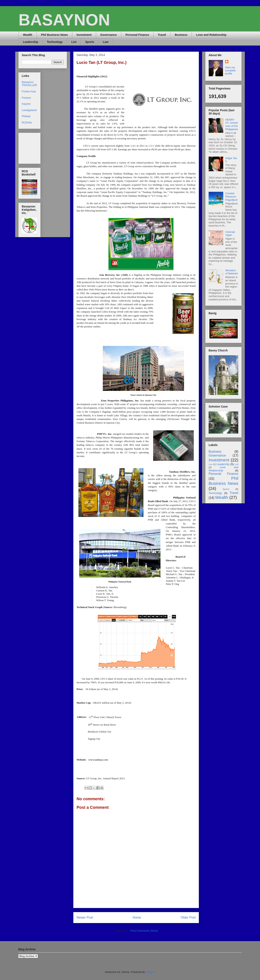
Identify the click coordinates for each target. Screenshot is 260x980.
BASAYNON (64, 20)
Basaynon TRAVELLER (29, 84)
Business (181, 35)
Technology (55, 42)
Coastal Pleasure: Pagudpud (231, 196)
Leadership (31, 42)
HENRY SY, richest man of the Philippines (232, 124)
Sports (90, 42)
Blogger (150, 972)
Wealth (28, 35)
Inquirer (26, 104)
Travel (162, 35)
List (74, 42)
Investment (84, 35)
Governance (109, 35)
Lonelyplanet (29, 110)
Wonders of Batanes (232, 272)
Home (137, 917)
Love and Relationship (211, 35)
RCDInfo (27, 123)
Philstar (26, 116)
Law (106, 42)
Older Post (188, 917)
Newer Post (85, 917)
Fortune (26, 98)
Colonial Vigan (230, 234)
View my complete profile (230, 70)
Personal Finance (137, 35)
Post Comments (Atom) (144, 931)
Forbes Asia (29, 91)
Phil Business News (54, 35)
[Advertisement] (34, 147)
